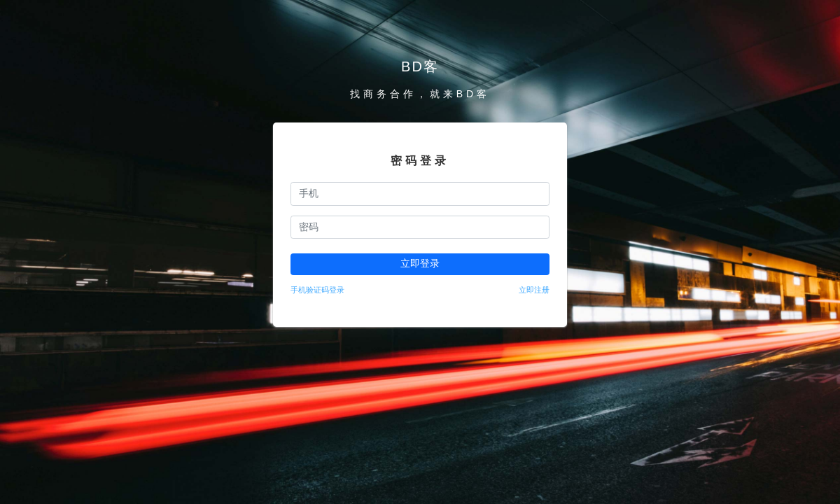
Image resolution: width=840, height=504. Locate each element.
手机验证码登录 (317, 290)
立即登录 (420, 263)
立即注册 (534, 290)
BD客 (420, 66)
